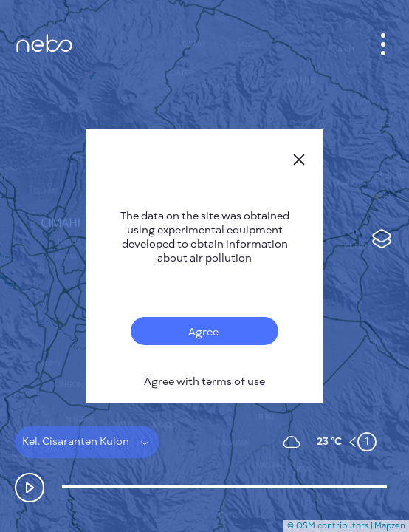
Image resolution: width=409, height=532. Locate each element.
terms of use (233, 382)
